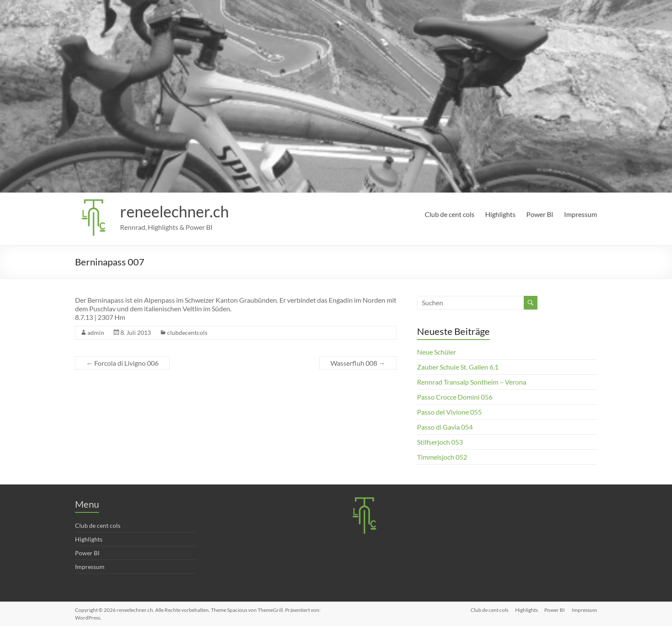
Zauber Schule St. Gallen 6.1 (458, 367)
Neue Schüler (436, 352)
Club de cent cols (450, 214)
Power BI (540, 214)
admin (96, 333)
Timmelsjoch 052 (442, 457)
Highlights (500, 214)
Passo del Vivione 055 (449, 412)
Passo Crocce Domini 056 (455, 397)
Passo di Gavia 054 (445, 427)
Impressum (580, 214)
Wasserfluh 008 (358, 363)
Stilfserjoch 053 (440, 442)
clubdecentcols (187, 333)
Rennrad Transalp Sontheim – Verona (472, 382)
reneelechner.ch (174, 211)
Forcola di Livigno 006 (122, 363)
